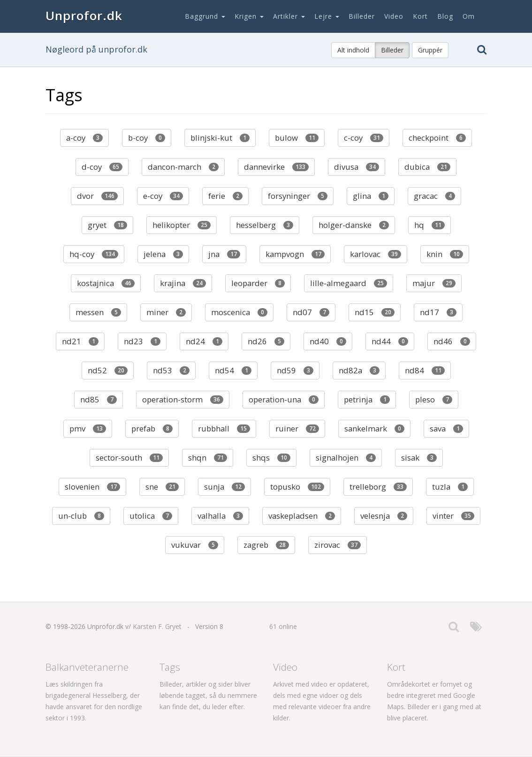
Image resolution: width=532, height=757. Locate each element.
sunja (224, 487)
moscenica (239, 312)
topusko (297, 487)
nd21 (80, 341)
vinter (453, 516)
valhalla (220, 516)
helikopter (182, 225)
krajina (183, 283)
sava (446, 428)
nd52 (108, 370)
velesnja (384, 516)
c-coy (364, 138)
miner (166, 312)
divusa (357, 167)
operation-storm (183, 399)
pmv (88, 428)
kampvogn (295, 254)
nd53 (171, 370)
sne (162, 487)
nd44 (390, 341)
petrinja (367, 399)
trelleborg (378, 487)
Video (394, 16)
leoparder (258, 283)
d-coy (102, 167)
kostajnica (106, 283)
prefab (152, 428)
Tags (170, 667)
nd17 (438, 312)
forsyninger (298, 196)
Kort (420, 16)
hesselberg (265, 225)
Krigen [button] (249, 16)
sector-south (129, 458)
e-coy (163, 196)
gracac (434, 196)
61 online (283, 626)
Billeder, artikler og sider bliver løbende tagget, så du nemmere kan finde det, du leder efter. (208, 695)
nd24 (204, 341)
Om (469, 16)
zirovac (338, 545)
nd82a (359, 370)
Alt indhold (353, 50)
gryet (107, 225)
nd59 (295, 370)
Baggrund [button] (205, 16)
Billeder (362, 16)
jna (224, 254)
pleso (434, 399)
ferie (225, 196)
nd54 (233, 370)
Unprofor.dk (84, 15)
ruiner (297, 428)
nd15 (375, 312)
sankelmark (374, 428)
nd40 (328, 341)
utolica (151, 516)
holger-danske (354, 225)
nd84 (425, 370)
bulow (297, 138)
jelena (163, 254)
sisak (419, 458)
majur (434, 283)
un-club (81, 516)
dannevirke (276, 167)
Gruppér (430, 50)
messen (98, 312)
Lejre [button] (327, 16)
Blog (445, 16)
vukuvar (195, 545)
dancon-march (183, 167)
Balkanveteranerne (87, 667)
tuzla (450, 487)
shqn (208, 458)
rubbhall (224, 428)
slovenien (92, 487)
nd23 (142, 341)
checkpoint (437, 138)
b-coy (147, 138)
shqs (271, 458)
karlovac (376, 254)
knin (445, 254)
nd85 (99, 399)
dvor (97, 196)
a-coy (84, 138)
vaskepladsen (302, 516)
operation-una (284, 399)
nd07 (311, 312)
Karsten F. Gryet (157, 626)
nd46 (452, 341)
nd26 (266, 341)
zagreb (266, 545)
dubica (427, 167)
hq (429, 225)
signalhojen (346, 458)
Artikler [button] (289, 16)
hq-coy (94, 254)
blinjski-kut (220, 138)
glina (371, 196)
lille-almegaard (349, 283)
